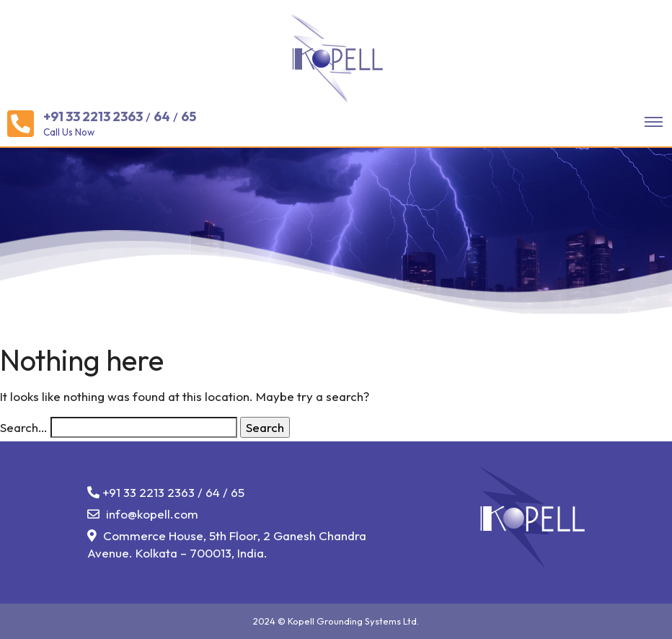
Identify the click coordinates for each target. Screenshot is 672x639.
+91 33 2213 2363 (93, 117)
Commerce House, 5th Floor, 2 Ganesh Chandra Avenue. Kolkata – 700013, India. (227, 544)
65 (189, 117)
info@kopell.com (143, 514)
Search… (24, 427)
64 (162, 117)
